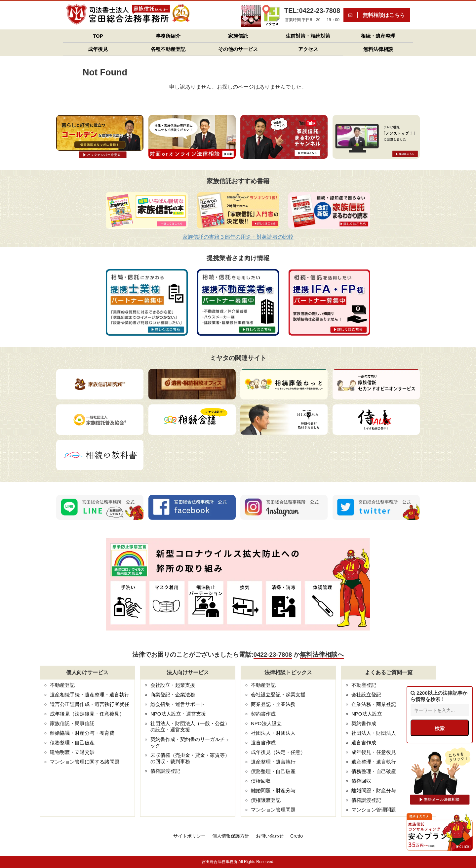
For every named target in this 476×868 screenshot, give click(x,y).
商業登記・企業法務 (173, 695)
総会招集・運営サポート (178, 704)
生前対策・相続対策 (308, 36)
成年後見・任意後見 (374, 752)
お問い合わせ (270, 836)
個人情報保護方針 (231, 836)
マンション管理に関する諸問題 (85, 762)
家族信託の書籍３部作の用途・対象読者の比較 (238, 237)
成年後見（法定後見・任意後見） (87, 714)
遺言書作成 (263, 743)
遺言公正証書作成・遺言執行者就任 (90, 704)
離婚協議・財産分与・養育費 (82, 733)
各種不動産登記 (168, 49)
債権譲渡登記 (165, 771)
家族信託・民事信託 (72, 723)
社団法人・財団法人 (273, 733)
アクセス (308, 49)
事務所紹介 (168, 36)
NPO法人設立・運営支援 (178, 714)
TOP (98, 36)
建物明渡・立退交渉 (72, 752)
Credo (297, 836)
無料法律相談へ (322, 655)
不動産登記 (62, 685)
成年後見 (98, 49)
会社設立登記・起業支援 (278, 695)
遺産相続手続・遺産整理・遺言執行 (90, 695)
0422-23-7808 (273, 655)
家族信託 (238, 36)
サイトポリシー (189, 836)
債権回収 (261, 781)
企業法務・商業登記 (374, 704)
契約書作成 (263, 714)
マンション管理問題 (273, 810)
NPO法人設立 (266, 723)
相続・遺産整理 (378, 36)
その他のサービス (238, 49)
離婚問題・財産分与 (273, 790)
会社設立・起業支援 (173, 685)
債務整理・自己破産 (72, 743)
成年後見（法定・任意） (278, 752)
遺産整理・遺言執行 (273, 762)
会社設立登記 (366, 695)
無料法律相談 (378, 49)
